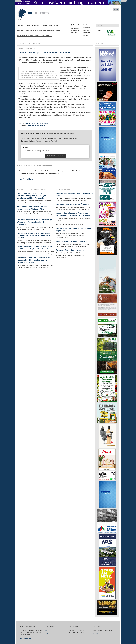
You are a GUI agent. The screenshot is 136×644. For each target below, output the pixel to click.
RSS (46, 630)
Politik (27, 25)
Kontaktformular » (99, 634)
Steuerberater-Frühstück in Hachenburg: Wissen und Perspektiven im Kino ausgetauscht (34, 222)
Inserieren (86, 25)
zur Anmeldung (26, 179)
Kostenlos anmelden (55, 156)
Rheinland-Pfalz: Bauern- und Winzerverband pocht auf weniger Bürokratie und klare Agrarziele (31, 196)
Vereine (45, 25)
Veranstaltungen (32, 31)
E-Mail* (26, 147)
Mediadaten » (73, 636)
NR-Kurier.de (75, 30)
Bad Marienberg (36, 44)
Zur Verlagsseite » (26, 638)
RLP (58, 25)
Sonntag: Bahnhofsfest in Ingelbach (72, 241)
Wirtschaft (36, 25)
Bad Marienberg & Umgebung (37, 123)
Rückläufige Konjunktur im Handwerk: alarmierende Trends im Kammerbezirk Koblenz (34, 236)
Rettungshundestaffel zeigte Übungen (72, 204)
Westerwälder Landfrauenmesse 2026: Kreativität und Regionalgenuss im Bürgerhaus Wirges (33, 260)
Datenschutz (87, 30)
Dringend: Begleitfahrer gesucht (70, 250)
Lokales (21, 31)
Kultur (52, 25)
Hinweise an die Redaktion (37, 126)
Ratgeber (43, 31)
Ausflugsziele (47, 36)
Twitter (47, 634)
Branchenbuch (35, 36)
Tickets (99, 30)
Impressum (87, 33)
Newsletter (74, 33)
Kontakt (86, 35)
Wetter (58, 31)
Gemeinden (51, 31)
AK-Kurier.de (75, 28)
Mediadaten (87, 27)
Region (20, 25)
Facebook (76, 25)
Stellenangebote (23, 36)
